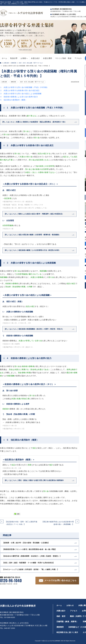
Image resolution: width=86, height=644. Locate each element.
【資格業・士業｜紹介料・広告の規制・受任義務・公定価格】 (26, 543)
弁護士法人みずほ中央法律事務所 (18, 606)
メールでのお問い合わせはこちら (60, 580)
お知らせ (70, 605)
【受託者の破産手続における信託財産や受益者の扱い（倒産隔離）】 (58, 523)
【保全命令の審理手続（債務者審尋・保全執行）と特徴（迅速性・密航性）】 (32, 556)
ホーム (4, 58)
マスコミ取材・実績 (63, 58)
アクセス (78, 58)
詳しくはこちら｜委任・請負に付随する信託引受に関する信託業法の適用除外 (34, 480)
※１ (46, 306)
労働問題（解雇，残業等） (67, 622)
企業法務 (6, 63)
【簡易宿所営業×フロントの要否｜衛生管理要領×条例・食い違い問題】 (30, 549)
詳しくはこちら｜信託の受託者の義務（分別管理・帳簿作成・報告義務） (33, 235)
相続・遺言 (61, 616)
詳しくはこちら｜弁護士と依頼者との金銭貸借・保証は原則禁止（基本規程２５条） (34, 122)
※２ (31, 347)
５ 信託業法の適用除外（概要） (13, 100)
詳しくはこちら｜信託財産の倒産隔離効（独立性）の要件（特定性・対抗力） (34, 329)
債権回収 (14, 63)
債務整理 (60, 627)
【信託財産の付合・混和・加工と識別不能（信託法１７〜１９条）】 (21, 523)
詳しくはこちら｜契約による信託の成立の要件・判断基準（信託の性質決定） (34, 214)
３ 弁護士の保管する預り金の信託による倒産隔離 (21, 94)
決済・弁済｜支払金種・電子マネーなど (31, 63)
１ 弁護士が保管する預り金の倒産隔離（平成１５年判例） (24, 87)
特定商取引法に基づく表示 (67, 632)
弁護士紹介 (35, 58)
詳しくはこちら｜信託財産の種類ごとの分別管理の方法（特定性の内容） (33, 250)
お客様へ (24, 58)
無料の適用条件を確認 (26, 50)
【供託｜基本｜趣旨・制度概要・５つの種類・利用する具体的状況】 (29, 563)
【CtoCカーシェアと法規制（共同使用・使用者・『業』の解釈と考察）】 (31, 569)
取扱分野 (14, 58)
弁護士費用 (47, 58)
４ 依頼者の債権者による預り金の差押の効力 (19, 97)
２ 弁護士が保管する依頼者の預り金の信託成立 (20, 90)
